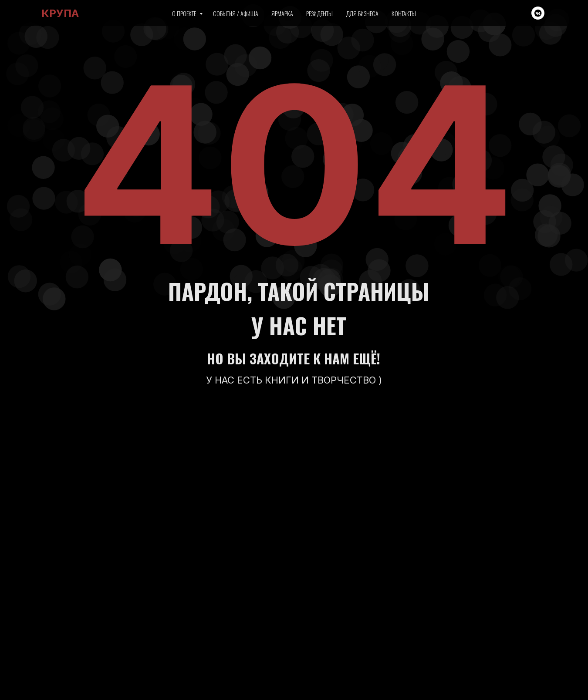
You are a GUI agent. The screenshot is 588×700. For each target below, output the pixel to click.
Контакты (404, 13)
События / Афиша (236, 13)
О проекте (185, 13)
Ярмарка (282, 13)
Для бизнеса (362, 13)
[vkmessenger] (538, 13)
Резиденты (319, 13)
